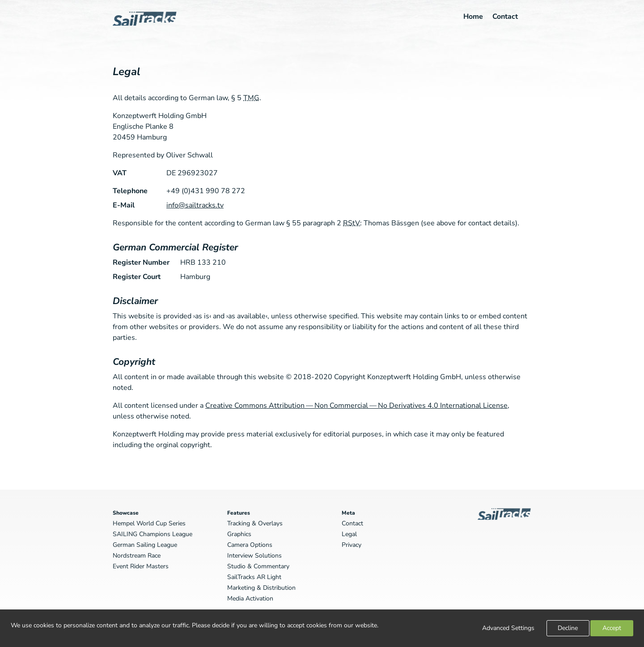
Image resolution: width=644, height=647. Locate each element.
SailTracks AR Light (254, 577)
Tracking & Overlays (255, 523)
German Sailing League (145, 545)
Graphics (239, 534)
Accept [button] (612, 628)
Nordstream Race (137, 556)
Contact (505, 17)
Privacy (352, 545)
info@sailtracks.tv (195, 205)
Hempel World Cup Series (149, 523)
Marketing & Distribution (261, 588)
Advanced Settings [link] (508, 628)
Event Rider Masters (141, 566)
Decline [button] (568, 628)
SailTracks (145, 32)
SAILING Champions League (153, 534)
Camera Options (250, 545)
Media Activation (250, 598)
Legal (349, 534)
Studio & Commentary (258, 566)
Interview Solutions (254, 556)
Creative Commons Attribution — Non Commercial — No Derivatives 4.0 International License (356, 406)
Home (473, 17)
